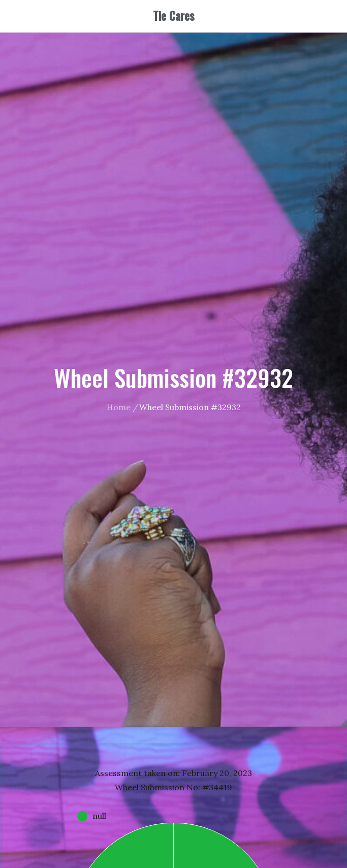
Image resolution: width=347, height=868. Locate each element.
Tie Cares (174, 16)
